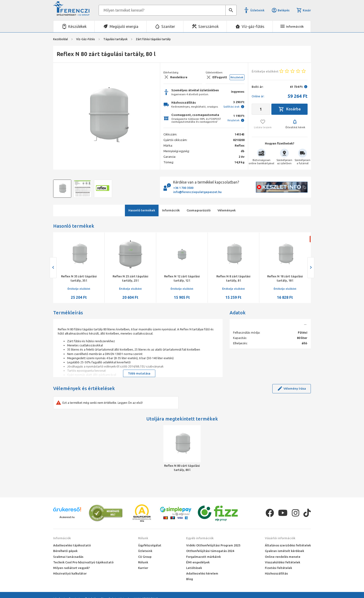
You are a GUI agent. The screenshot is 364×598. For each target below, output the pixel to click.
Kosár (304, 10)
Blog (190, 579)
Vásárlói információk (280, 538)
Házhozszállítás (276, 573)
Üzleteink (257, 10)
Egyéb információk (200, 538)
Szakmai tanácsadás (68, 557)
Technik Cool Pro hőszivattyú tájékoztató (83, 562)
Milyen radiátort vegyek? (71, 568)
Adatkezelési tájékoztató (72, 545)
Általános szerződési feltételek (288, 545)
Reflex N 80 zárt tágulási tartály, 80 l (182, 468)
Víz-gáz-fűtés (253, 26)
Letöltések (194, 568)
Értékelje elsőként (79, 289)
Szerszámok (208, 26)
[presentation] (53, 268)
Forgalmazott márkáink (203, 557)
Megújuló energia (124, 26)
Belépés (280, 10)
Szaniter (168, 26)
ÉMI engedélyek (198, 562)
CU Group (145, 557)
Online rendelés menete (283, 557)
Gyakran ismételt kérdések (284, 551)
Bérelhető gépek (65, 551)
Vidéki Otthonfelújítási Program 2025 (213, 545)
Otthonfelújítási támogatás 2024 (210, 551)
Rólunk (143, 538)
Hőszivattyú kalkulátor (70, 573)
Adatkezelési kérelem (202, 573)
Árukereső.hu (67, 517)
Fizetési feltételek (278, 568)
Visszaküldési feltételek (283, 562)
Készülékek (77, 26)
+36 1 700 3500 (183, 188)
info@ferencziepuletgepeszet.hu (197, 192)
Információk (62, 538)
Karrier (143, 568)
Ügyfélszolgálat (150, 545)
